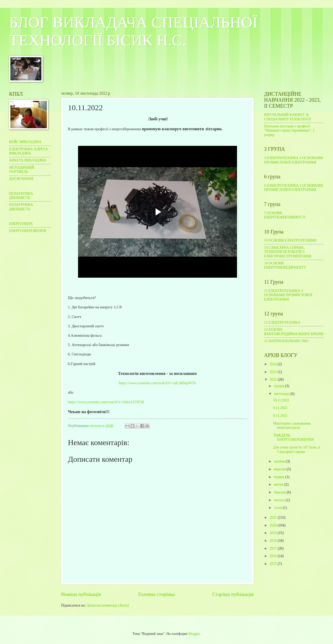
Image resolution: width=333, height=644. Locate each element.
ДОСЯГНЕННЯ (21, 179)
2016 (274, 556)
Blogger (194, 634)
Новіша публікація (81, 594)
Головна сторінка (156, 594)
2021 (274, 518)
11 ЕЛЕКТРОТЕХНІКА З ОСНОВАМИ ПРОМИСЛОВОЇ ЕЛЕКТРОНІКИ (288, 295)
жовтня (280, 461)
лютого (280, 500)
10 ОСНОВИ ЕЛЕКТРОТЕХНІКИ (290, 240)
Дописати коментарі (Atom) (108, 605)
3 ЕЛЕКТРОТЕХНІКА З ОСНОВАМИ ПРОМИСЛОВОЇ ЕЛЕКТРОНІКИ (293, 160)
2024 (274, 364)
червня (280, 477)
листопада (282, 394)
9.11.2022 (280, 408)
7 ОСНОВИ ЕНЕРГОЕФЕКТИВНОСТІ (285, 215)
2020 (274, 525)
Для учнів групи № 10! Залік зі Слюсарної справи (296, 450)
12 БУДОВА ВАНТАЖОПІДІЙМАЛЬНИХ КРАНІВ (294, 332)
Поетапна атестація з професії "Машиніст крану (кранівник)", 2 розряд (289, 131)
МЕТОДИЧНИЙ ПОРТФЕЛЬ (22, 170)
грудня (280, 386)
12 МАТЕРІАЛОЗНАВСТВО (286, 341)
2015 (274, 564)
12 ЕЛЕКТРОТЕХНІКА (282, 323)
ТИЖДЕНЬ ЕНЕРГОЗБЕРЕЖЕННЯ (293, 438)
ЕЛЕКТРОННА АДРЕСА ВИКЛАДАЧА (28, 151)
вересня (280, 469)
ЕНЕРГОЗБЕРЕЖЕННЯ (27, 231)
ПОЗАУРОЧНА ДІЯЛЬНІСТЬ (21, 196)
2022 (274, 379)
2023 (274, 372)
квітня (279, 484)
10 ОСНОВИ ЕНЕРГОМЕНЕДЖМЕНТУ (285, 265)
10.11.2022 (281, 400)
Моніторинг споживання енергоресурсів (292, 426)
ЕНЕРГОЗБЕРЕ (21, 224)
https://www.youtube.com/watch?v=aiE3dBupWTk (157, 383)
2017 (274, 548)
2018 (274, 541)
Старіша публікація (233, 594)
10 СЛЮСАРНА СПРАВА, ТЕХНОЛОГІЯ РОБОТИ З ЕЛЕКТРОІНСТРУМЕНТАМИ (288, 252)
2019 (274, 533)
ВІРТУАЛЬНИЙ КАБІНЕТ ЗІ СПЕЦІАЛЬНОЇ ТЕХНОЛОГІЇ (287, 117)
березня (280, 492)
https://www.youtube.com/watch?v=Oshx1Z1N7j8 (106, 402)
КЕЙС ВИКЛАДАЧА (25, 142)
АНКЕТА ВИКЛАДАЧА (28, 160)
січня (278, 508)
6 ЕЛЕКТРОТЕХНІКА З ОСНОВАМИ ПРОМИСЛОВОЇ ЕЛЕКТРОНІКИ (293, 188)
